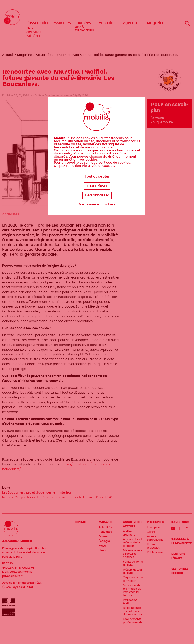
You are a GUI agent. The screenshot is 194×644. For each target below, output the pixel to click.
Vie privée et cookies (97, 204)
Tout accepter (97, 176)
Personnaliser (97, 195)
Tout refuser (97, 186)
